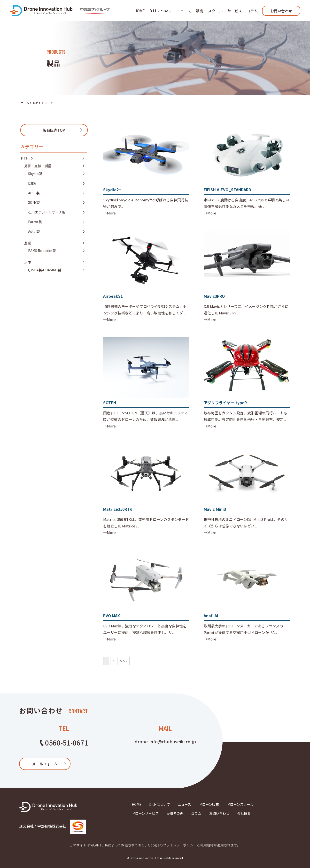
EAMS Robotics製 (42, 251)
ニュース (184, 11)
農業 (28, 243)
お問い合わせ (281, 11)
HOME (140, 11)
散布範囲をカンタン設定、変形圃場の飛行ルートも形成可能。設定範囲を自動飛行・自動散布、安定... (245, 416)
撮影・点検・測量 (38, 166)
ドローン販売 (209, 804)
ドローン (27, 158)
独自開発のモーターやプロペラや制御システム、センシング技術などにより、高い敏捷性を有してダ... (145, 310)
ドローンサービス (145, 813)
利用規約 (207, 845)
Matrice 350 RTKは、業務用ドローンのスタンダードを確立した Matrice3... (146, 523)
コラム (252, 11)
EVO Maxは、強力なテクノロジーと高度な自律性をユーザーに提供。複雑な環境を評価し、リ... (145, 629)
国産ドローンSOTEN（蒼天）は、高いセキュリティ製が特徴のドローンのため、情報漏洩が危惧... (146, 416)
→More (109, 213)
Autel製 (34, 231)
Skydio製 (35, 174)
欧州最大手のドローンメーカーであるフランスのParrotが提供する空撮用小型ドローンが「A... (243, 629)
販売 (200, 11)
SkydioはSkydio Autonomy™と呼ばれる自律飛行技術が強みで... (146, 203)
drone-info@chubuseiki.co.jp (165, 741)
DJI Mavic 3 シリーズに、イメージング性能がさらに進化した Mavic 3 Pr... (246, 310)
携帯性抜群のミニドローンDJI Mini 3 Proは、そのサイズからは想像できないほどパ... (246, 523)
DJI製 (32, 183)
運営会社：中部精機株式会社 (52, 826)
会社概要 (244, 813)
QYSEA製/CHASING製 (45, 270)
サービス (235, 11)
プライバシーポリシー (180, 845)
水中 (28, 262)
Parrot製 (35, 222)
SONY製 (34, 202)
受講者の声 (175, 813)
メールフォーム (45, 764)
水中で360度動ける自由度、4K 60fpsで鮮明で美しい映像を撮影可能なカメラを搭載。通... (246, 203)
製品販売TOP (54, 130)
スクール (215, 11)
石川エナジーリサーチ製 (47, 212)
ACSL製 (34, 193)
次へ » (123, 661)
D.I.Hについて (161, 11)
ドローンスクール (240, 804)
